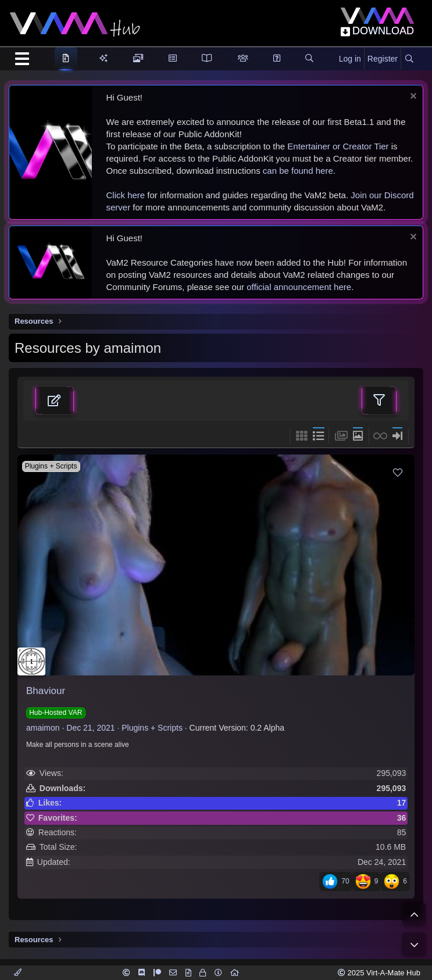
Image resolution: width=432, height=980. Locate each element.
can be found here (298, 171)
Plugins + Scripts (152, 728)
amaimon (43, 728)
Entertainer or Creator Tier (338, 146)
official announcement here (299, 287)
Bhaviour (46, 691)
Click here (126, 195)
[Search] (409, 59)
